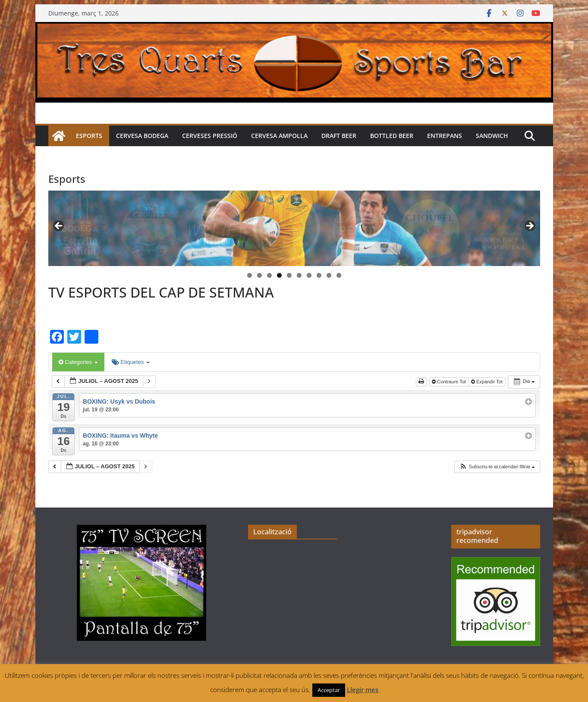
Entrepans (445, 136)
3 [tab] (269, 275)
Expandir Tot (487, 382)
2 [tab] (259, 275)
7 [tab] (309, 275)
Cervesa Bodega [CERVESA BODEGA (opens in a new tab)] (142, 136)
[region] (294, 228)
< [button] (59, 226)
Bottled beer (392, 136)
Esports (89, 136)
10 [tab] (339, 276)
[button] (497, 467)
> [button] (529, 226)
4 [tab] (279, 275)
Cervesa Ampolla (279, 136)
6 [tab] (299, 275)
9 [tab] (329, 275)
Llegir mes (363, 689)
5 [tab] (289, 275)
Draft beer (339, 136)
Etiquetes (131, 362)
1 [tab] (250, 275)
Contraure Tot (450, 382)
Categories (78, 362)
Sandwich (492, 136)
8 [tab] (319, 275)
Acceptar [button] (329, 690)
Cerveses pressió (210, 136)
